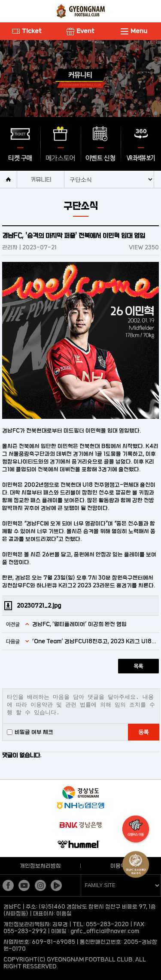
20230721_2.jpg (39, 605)
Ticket (27, 31)
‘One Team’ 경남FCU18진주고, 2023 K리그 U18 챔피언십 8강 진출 (94, 641)
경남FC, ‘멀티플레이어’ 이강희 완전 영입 (79, 624)
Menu (134, 31)
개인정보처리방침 (40, 866)
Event (80, 31)
